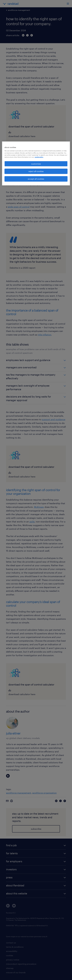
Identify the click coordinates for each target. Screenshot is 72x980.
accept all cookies (36, 179)
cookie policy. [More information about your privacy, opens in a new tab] (39, 157)
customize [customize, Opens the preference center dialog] (36, 164)
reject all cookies (36, 171)
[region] (36, 163)
